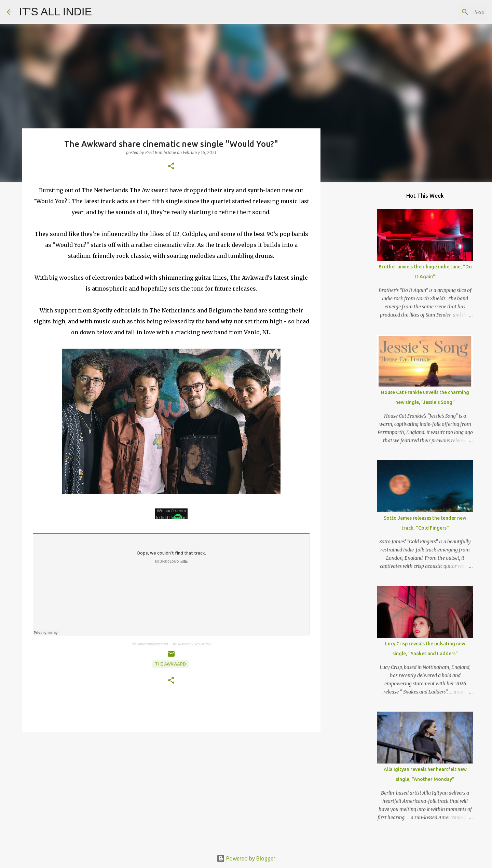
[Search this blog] (451, 12)
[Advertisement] (171, 790)
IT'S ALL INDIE (56, 12)
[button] (171, 166)
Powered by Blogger (246, 858)
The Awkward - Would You (191, 644)
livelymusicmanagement (150, 644)
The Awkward (170, 664)
